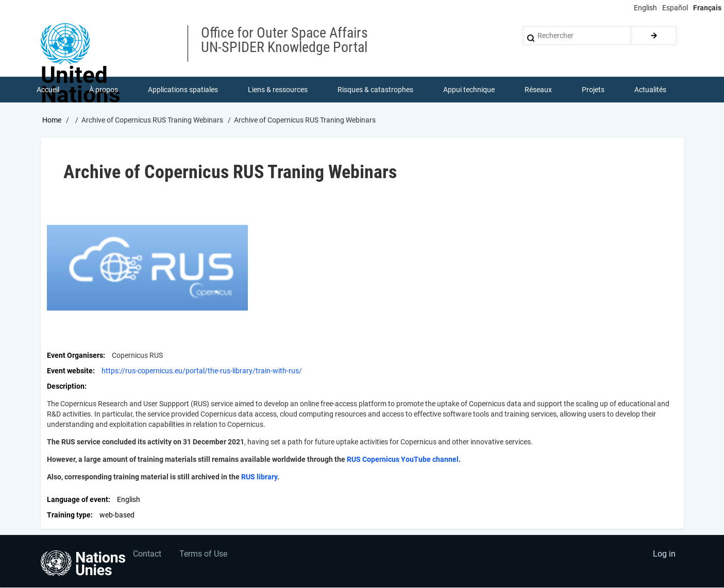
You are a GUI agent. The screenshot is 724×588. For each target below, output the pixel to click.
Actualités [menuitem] (651, 90)
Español (675, 8)
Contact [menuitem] (148, 555)
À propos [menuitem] (104, 90)
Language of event (78, 499)
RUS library (259, 477)
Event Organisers (75, 355)
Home (52, 120)
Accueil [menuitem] (48, 90)
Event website (70, 371)
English (645, 8)
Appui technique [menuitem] (469, 90)
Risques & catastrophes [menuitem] (376, 90)
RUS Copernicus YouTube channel (403, 459)
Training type (69, 515)
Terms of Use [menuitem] (204, 555)
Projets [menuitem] (594, 90)
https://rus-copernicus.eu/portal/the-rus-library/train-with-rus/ (202, 371)
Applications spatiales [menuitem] (183, 90)
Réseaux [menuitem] (539, 90)
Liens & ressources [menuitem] (278, 90)
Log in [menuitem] (664, 555)
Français (707, 8)
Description (66, 386)
